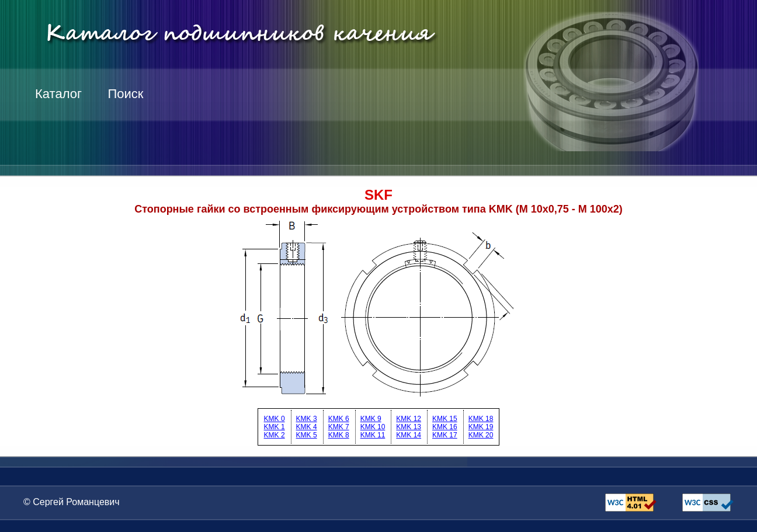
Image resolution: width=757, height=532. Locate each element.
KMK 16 (445, 427)
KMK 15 (445, 419)
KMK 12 (409, 419)
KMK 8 (339, 435)
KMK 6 (339, 419)
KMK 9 (371, 419)
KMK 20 (481, 435)
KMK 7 (339, 427)
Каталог (58, 94)
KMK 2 (275, 435)
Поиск (125, 94)
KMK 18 (481, 419)
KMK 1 (275, 427)
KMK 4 (307, 427)
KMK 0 (275, 419)
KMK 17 (445, 435)
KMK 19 (481, 427)
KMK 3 (307, 419)
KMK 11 (373, 435)
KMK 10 (373, 427)
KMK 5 (307, 435)
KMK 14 (409, 435)
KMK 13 (409, 427)
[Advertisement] (541, 135)
